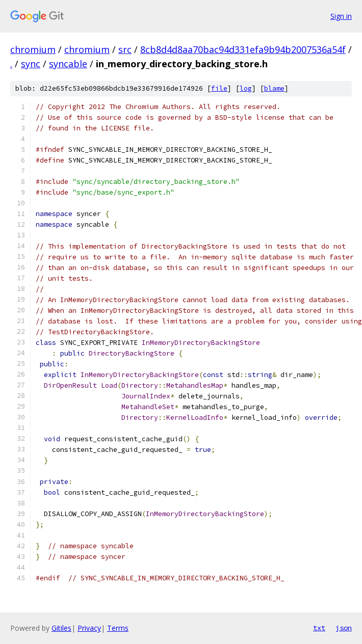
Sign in (341, 16)
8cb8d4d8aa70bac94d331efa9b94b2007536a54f (243, 49)
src (125, 49)
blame (274, 88)
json (344, 628)
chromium (33, 49)
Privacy (89, 628)
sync (31, 64)
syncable (68, 64)
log (246, 88)
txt (319, 628)
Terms (118, 628)
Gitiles (61, 628)
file (219, 88)
